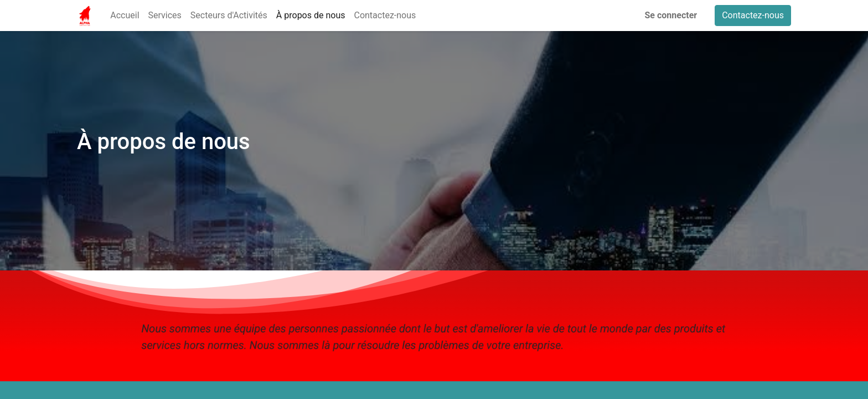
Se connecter (671, 15)
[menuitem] (125, 16)
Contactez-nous (753, 15)
